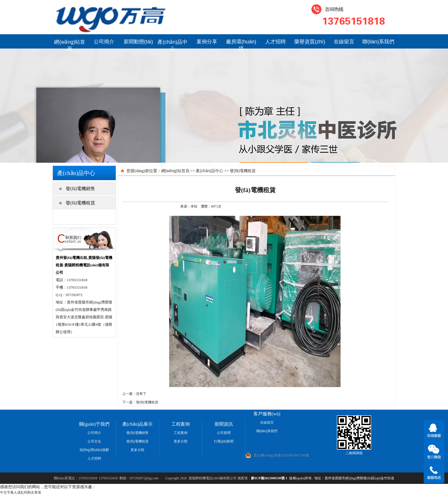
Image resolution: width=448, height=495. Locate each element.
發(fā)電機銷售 (137, 433)
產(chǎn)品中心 (172, 44)
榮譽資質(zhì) (310, 42)
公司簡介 (104, 42)
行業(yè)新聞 (224, 441)
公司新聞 (224, 433)
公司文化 (94, 441)
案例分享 (207, 42)
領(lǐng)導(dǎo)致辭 (94, 450)
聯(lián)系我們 (378, 42)
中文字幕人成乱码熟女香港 (21, 492)
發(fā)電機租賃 (243, 171)
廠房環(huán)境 (241, 44)
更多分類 (137, 450)
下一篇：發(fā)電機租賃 (140, 402)
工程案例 (181, 433)
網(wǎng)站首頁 (70, 44)
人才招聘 (275, 42)
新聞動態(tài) (138, 42)
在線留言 (344, 42)
